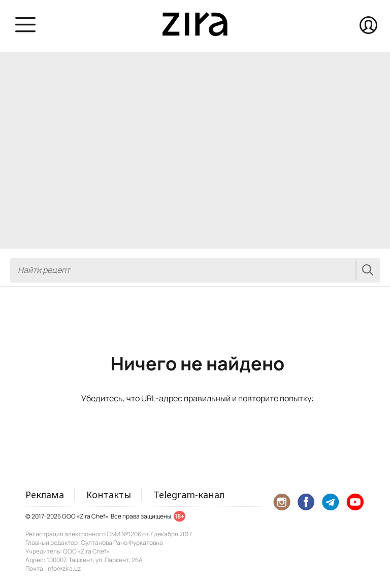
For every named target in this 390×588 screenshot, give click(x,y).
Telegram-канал (189, 495)
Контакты (109, 495)
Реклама (45, 495)
